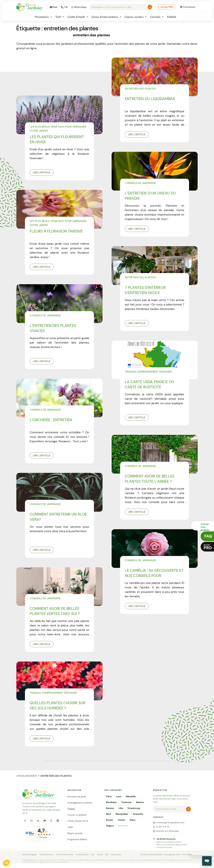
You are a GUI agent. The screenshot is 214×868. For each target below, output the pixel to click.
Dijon (133, 820)
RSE (107, 855)
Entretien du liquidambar (150, 99)
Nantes (140, 802)
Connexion (189, 7)
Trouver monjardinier (205, 527)
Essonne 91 (123, 826)
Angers (110, 826)
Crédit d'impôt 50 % (78, 821)
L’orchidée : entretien (51, 420)
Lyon (119, 796)
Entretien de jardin (77, 797)
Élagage (71, 809)
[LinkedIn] (38, 821)
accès (208, 547)
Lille (121, 808)
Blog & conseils (75, 833)
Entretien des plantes (140, 89)
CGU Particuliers (47, 855)
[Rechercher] (150, 7)
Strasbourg (134, 808)
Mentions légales (30, 855)
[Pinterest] (58, 821)
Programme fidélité (77, 839)
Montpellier (122, 814)
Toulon (121, 820)
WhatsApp (79, 7)
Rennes (110, 808)
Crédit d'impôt (78, 17)
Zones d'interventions (106, 17)
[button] (6, 863)
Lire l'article (42, 172)
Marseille (131, 796)
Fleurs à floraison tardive (56, 231)
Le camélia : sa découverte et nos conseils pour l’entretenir (154, 573)
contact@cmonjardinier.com (169, 823)
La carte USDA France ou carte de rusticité (150, 384)
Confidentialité (82, 855)
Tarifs (70, 827)
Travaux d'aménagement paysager (148, 372)
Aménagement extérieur (80, 803)
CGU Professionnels (65, 855)
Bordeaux (111, 802)
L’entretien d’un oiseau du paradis (150, 196)
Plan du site (116, 855)
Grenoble (138, 814)
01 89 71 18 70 (161, 827)
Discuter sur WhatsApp (166, 831)
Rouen (110, 820)
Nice (109, 814)
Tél (64, 7)
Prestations (44, 17)
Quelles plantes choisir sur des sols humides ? (58, 706)
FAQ (93, 855)
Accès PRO (165, 7)
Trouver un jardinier (77, 815)
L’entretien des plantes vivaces (53, 328)
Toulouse (126, 802)
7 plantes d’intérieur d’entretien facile (145, 290)
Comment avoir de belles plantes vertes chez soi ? (55, 611)
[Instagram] (32, 821)
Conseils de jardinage (140, 183)
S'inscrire (188, 809)
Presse (100, 855)
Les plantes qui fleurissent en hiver (57, 139)
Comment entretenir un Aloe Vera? (58, 517)
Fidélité (172, 17)
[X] (51, 821)
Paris (109, 796)
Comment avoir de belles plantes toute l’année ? (150, 479)
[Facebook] (25, 821)
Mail (54, 7)
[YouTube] (45, 821)
